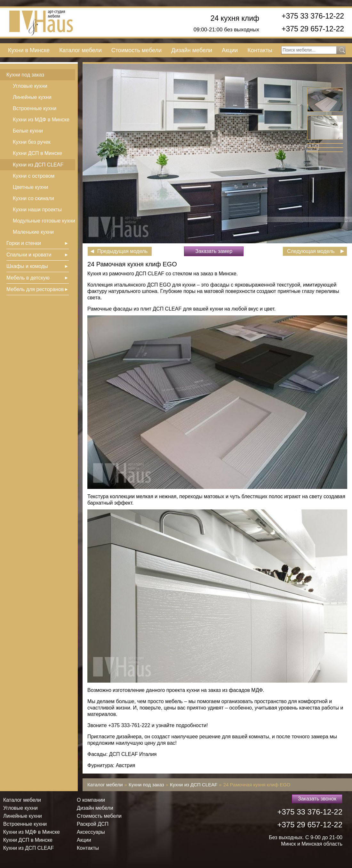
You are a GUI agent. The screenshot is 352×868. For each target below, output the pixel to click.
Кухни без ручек (32, 142)
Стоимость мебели (136, 50)
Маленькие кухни (33, 232)
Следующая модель (311, 251)
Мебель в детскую (28, 278)
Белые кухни (28, 131)
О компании (91, 800)
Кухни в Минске (29, 50)
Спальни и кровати (29, 255)
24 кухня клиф (235, 18)
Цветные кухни (30, 187)
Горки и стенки (24, 243)
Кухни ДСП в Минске (37, 153)
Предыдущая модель (122, 251)
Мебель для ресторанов (35, 289)
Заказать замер (214, 251)
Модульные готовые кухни (44, 221)
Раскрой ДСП (93, 824)
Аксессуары (91, 832)
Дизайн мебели (192, 50)
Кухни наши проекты (37, 210)
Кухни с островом (34, 176)
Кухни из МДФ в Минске (41, 120)
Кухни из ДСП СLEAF (38, 165)
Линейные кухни (32, 97)
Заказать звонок (317, 799)
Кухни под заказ (25, 75)
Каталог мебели (80, 50)
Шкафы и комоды (27, 266)
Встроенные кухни (35, 108)
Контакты (260, 50)
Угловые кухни (30, 86)
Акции (230, 50)
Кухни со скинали (33, 198)
